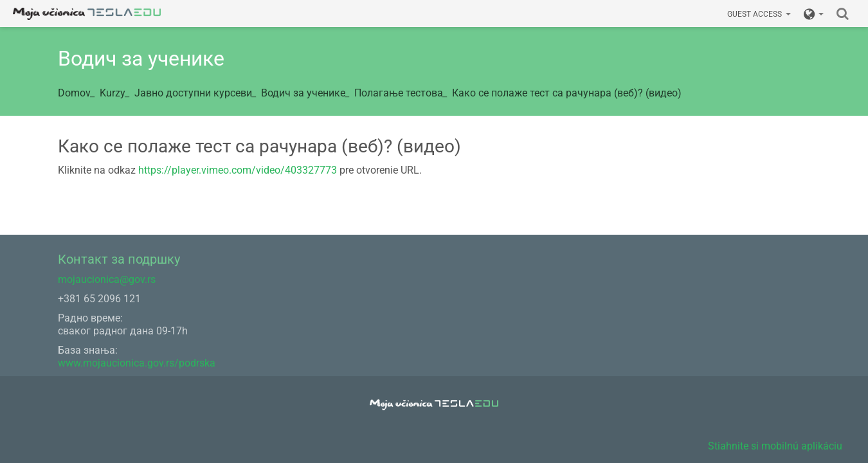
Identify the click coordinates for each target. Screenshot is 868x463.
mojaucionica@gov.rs (107, 279)
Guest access (759, 14)
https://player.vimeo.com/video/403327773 (238, 170)
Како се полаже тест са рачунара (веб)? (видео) (567, 93)
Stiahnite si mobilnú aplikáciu (775, 446)
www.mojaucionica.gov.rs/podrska (137, 363)
